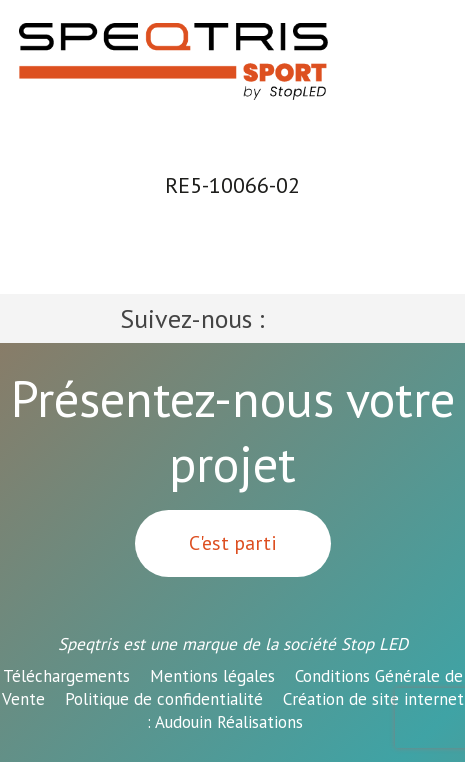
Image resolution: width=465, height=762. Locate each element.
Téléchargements (66, 676)
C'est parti (233, 543)
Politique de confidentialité (164, 699)
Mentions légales (212, 676)
